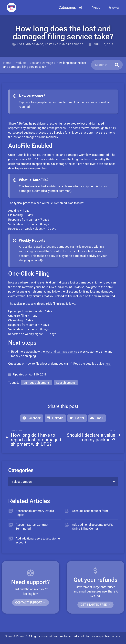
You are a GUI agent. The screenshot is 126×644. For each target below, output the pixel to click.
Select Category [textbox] (22, 482)
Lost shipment (66, 383)
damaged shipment (36, 383)
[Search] (117, 65)
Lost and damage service (64, 45)
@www (114, 7)
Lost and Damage (30, 45)
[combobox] (63, 482)
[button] (70, 7)
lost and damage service (61, 352)
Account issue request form (90, 511)
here (108, 364)
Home (7, 63)
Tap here (25, 102)
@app (96, 7)
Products (21, 63)
